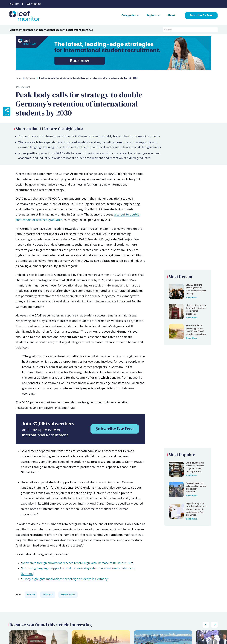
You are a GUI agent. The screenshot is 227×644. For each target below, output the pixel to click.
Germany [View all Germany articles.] (48, 594)
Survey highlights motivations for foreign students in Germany (65, 579)
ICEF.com (14, 4)
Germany (30, 78)
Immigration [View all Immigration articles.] (68, 594)
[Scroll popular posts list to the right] (206, 625)
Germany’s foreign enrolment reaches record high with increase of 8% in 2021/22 (77, 563)
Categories (128, 15)
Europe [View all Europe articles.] (31, 594)
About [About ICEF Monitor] (171, 15)
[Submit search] (215, 30)
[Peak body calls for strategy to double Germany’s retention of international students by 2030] (188, 291)
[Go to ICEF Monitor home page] (25, 20)
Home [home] (19, 78)
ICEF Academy (33, 4)
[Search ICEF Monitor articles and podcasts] (188, 30)
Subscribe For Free (115, 429)
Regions (151, 15)
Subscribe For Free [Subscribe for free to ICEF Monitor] (201, 15)
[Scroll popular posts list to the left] (214, 625)
